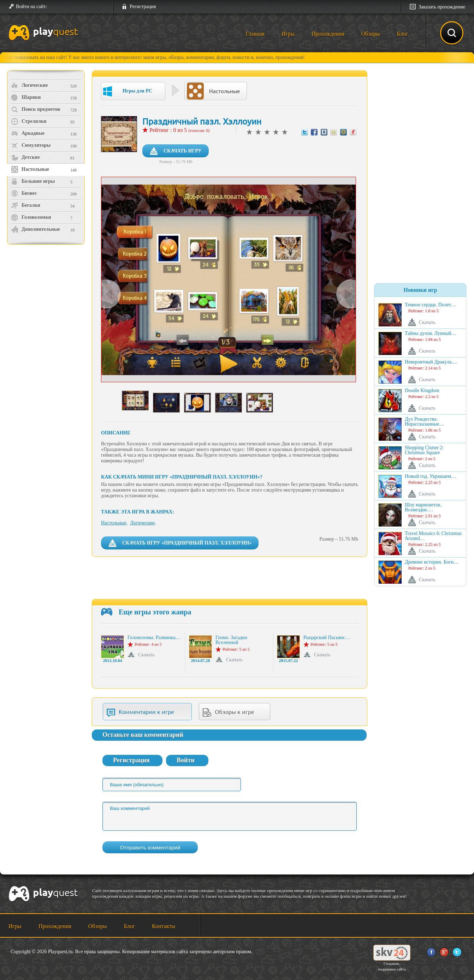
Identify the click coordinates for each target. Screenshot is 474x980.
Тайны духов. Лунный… (431, 333)
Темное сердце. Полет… (430, 305)
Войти (186, 760)
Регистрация (143, 7)
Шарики (26, 97)
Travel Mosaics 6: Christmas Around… (433, 536)
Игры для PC (128, 91)
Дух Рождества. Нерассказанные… (424, 422)
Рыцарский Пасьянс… (327, 638)
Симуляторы (31, 145)
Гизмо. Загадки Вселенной (231, 640)
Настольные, (114, 523)
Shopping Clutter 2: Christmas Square (424, 450)
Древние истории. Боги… (432, 562)
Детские (25, 157)
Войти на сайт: (31, 7)
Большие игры (33, 181)
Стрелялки (29, 121)
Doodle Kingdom (422, 391)
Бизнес (24, 193)
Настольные (30, 169)
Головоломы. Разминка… (154, 638)
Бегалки (26, 205)
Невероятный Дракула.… (431, 362)
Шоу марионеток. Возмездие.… (423, 507)
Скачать (146, 655)
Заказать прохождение (442, 7)
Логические (29, 85)
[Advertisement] (47, 305)
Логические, (143, 523)
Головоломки (31, 217)
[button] (55, 7)
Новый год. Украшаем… (430, 476)
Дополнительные (35, 229)
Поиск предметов (35, 109)
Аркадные (28, 133)
